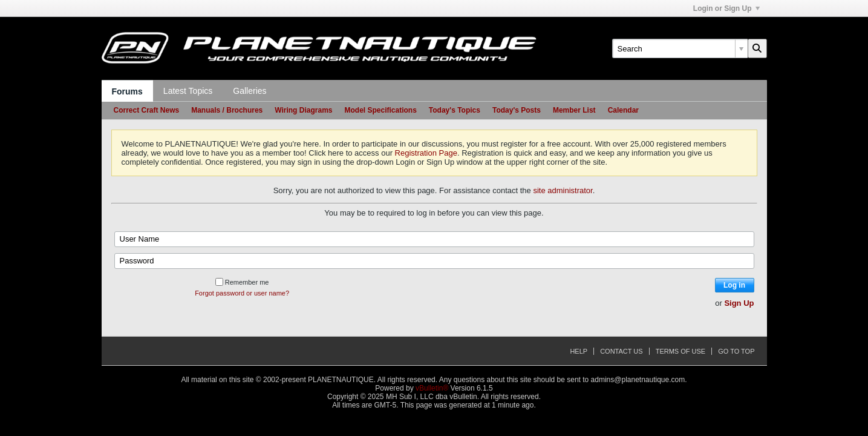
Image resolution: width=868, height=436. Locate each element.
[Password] (434, 261)
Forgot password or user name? (242, 293)
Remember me (242, 282)
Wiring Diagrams (303, 110)
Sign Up (739, 303)
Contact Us (622, 351)
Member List (574, 110)
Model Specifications (380, 110)
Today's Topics (455, 110)
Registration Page (426, 153)
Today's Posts (517, 110)
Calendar (623, 110)
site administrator (563, 190)
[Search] (680, 48)
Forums (127, 91)
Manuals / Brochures (227, 110)
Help (579, 351)
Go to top (736, 351)
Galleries (250, 91)
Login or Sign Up (726, 8)
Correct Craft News (147, 110)
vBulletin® (432, 388)
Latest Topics (188, 91)
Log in (734, 285)
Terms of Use (681, 351)
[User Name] (434, 239)
